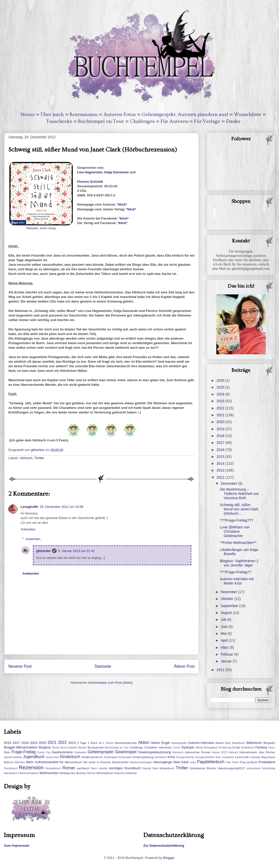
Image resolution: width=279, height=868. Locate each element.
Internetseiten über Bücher (257, 752)
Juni (224, 627)
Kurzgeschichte (185, 757)
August (227, 613)
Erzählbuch (248, 748)
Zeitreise (131, 773)
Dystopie (188, 747)
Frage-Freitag (24, 752)
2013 (221, 470)
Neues (28, 114)
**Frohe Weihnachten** (238, 543)
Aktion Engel (160, 743)
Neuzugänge (163, 762)
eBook (199, 748)
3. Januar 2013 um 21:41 (76, 551)
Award (220, 743)
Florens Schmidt (90, 182)
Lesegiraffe (29, 507)
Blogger (169, 858)
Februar (227, 654)
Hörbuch (26, 458)
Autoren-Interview (201, 743)
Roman (69, 768)
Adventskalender (126, 743)
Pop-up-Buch (249, 762)
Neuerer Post (20, 666)
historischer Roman (198, 752)
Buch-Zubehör (69, 748)
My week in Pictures (97, 762)
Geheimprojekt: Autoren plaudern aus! (185, 114)
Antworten (28, 529)
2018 (221, 436)
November (229, 592)
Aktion (144, 742)
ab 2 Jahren (106, 743)
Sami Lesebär (99, 768)
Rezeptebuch (53, 768)
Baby (228, 743)
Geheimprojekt (101, 752)
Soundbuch (133, 768)
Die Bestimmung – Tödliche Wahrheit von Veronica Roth (239, 494)
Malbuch (9, 762)
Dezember (229, 483)
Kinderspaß (111, 757)
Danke (233, 121)
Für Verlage (207, 121)
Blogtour (45, 747)
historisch (178, 752)
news (193, 762)
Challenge (137, 747)
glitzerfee (43, 551)
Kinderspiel (125, 757)
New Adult (181, 762)
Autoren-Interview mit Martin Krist (237, 581)
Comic (177, 748)
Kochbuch (161, 757)
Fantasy (261, 747)
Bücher (82, 748)
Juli (224, 620)
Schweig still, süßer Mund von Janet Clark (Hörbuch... (239, 509)
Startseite (103, 666)
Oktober (228, 599)
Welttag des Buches (73, 773)
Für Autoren (174, 121)
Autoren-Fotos (120, 114)
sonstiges (116, 768)
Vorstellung (269, 768)
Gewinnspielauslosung (154, 752)
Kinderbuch (70, 757)
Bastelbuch (239, 743)
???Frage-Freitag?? (236, 572)
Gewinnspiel (126, 752)
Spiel (155, 768)
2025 (221, 387)
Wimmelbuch (105, 773)
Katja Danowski (116, 172)
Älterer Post (184, 666)
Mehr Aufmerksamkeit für (45, 762)
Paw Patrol (233, 762)
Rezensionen (84, 114)
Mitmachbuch (74, 762)
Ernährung (225, 748)
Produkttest (267, 762)
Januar (227, 661)
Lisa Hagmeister (90, 172)
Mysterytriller (120, 762)
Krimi (171, 757)
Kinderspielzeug (143, 757)
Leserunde (242, 757)
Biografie (269, 743)
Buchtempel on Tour (101, 121)
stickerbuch (167, 768)
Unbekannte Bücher (203, 768)
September (230, 606)
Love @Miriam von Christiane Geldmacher (235, 531)
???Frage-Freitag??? (237, 520)
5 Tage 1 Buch (87, 743)
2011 (221, 670)
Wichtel (91, 773)
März (225, 647)
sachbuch (83, 768)
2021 (221, 415)
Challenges (142, 121)
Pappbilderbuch (211, 762)
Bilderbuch (254, 743)
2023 (221, 401)
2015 (221, 457)
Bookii (56, 748)
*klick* (122, 204)
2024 (221, 394)
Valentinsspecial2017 (232, 768)
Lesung (255, 757)
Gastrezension (62, 752)
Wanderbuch (11, 773)
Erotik (236, 747)
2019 (221, 429)
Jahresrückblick (13, 757)
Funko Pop (44, 752)
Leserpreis (228, 757)
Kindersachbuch (92, 757)
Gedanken (80, 752)
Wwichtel (119, 773)
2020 (221, 422)
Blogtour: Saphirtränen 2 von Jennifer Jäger (239, 563)
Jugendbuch (34, 757)
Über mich (52, 114)
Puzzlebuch (11, 768)
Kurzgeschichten (205, 757)
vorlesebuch (254, 768)
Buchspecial (95, 747)
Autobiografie (179, 743)
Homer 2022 (220, 752)
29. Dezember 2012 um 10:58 (61, 507)
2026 (221, 380)
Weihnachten (49, 773)
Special (147, 768)
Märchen (20, 762)
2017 (221, 443)
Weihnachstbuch (29, 773)
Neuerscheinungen (141, 762)
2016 (221, 450)
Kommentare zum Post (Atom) (110, 683)
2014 (221, 463)
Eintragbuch (211, 748)
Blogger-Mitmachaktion (21, 747)
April (225, 640)
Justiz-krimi (53, 757)
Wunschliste (248, 114)
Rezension (31, 767)
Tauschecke (59, 121)
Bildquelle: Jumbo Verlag (41, 228)
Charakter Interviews (158, 747)
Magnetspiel (268, 757)
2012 (221, 477)
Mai (224, 633)
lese (218, 757)
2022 (221, 408)
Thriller (39, 458)
